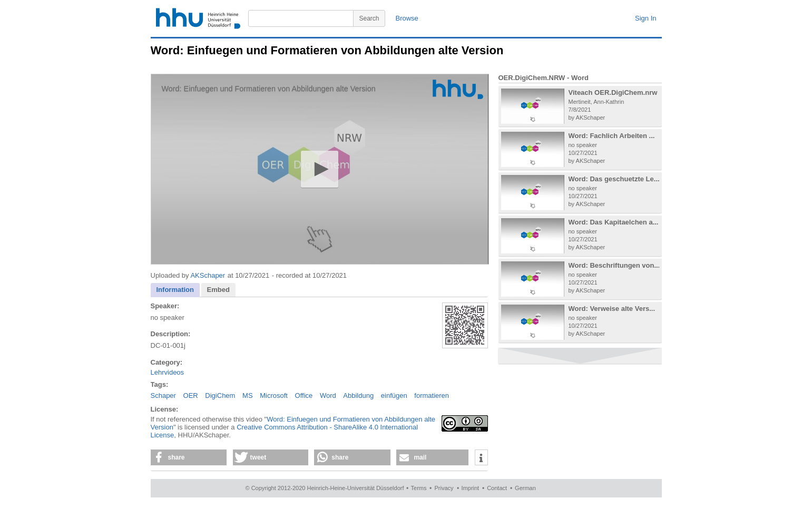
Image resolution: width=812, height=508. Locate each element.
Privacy (444, 488)
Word (328, 395)
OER (191, 395)
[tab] (175, 290)
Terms (419, 488)
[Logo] (458, 89)
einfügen (394, 395)
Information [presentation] (175, 290)
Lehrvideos (168, 372)
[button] (320, 169)
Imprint (471, 488)
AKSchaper (208, 275)
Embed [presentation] (218, 290)
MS (248, 395)
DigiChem (220, 395)
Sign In (645, 18)
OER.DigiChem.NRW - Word (544, 78)
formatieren (432, 395)
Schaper (163, 395)
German (525, 488)
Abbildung (358, 395)
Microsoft (274, 395)
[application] (320, 169)
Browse (407, 18)
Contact (497, 488)
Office (304, 395)
